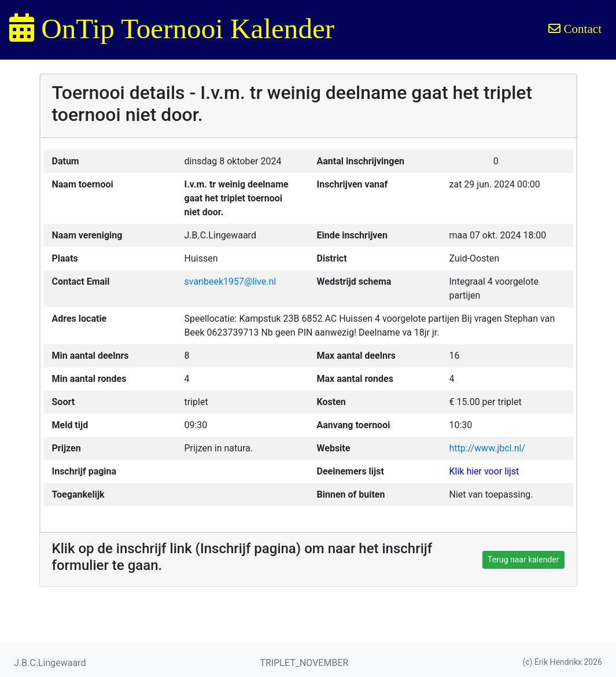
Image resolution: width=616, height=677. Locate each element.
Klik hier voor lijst (484, 471)
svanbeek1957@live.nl (230, 282)
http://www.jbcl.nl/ (488, 448)
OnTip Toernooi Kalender (172, 29)
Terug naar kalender (523, 560)
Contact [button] (575, 29)
